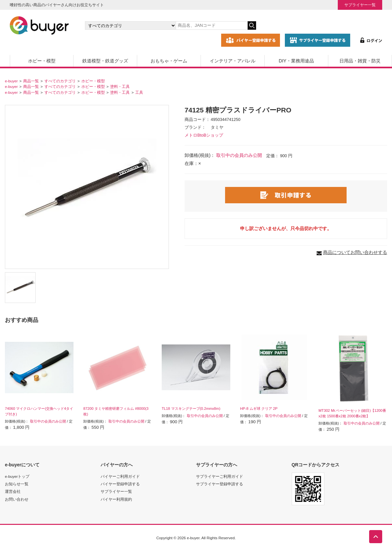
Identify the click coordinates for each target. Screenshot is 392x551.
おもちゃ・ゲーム (169, 61)
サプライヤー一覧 (360, 5)
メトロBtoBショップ (204, 135)
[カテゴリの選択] (130, 25)
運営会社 (13, 491)
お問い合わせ (17, 499)
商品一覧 (31, 81)
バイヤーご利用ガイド (120, 476)
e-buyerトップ (17, 476)
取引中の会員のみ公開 (239, 155)
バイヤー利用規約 (116, 499)
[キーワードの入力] (212, 25)
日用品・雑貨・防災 (360, 61)
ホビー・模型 (42, 61)
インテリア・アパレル (233, 61)
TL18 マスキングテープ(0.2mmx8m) (191, 409)
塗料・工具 (120, 86)
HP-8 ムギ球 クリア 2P (259, 409)
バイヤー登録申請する (120, 484)
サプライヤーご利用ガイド (220, 476)
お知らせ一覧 (17, 484)
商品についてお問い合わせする (355, 252)
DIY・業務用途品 (296, 61)
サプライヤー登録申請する (220, 484)
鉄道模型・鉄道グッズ (105, 61)
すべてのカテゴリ (60, 81)
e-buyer (11, 81)
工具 (139, 92)
